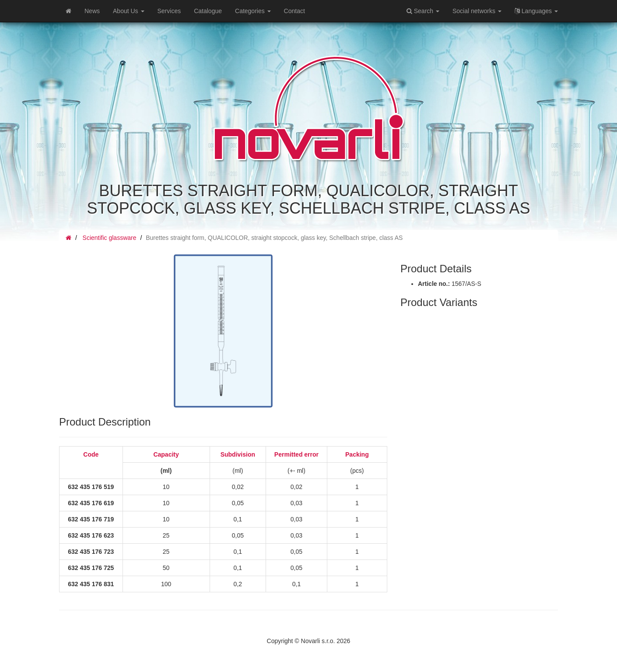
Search (423, 11)
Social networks (477, 11)
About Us (128, 11)
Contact (294, 11)
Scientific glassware (110, 238)
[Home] (68, 11)
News (92, 11)
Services (169, 11)
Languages (536, 11)
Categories (253, 11)
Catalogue (208, 11)
